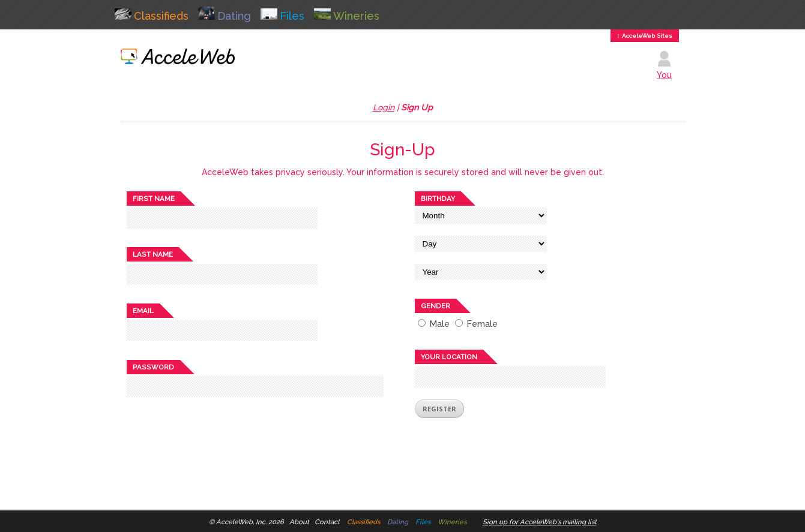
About (299, 522)
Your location (449, 357)
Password (153, 367)
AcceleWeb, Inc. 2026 (250, 522)
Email (143, 311)
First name (154, 199)
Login (384, 107)
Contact (327, 522)
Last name (153, 254)
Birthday (438, 199)
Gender (436, 306)
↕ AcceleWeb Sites (645, 36)
